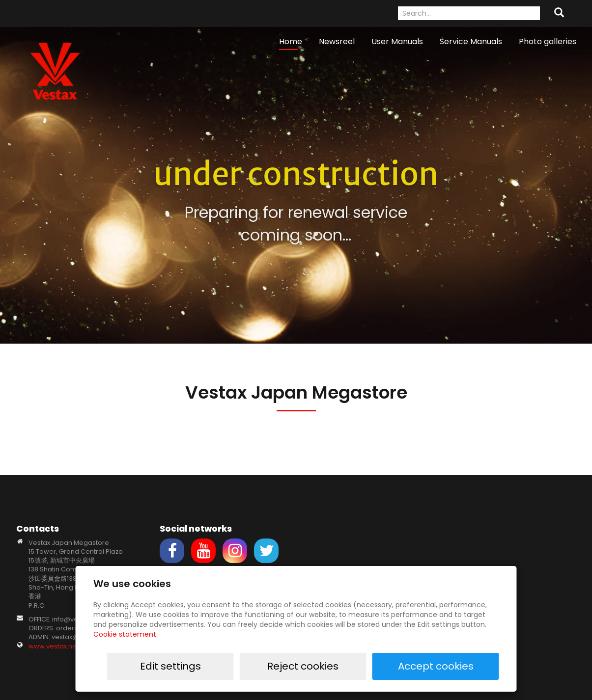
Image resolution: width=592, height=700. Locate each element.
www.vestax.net (54, 646)
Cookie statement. (126, 634)
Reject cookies (387, 666)
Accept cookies (468, 666)
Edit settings (305, 666)
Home (291, 41)
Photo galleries (548, 41)
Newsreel (337, 41)
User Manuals (397, 41)
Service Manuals (471, 41)
